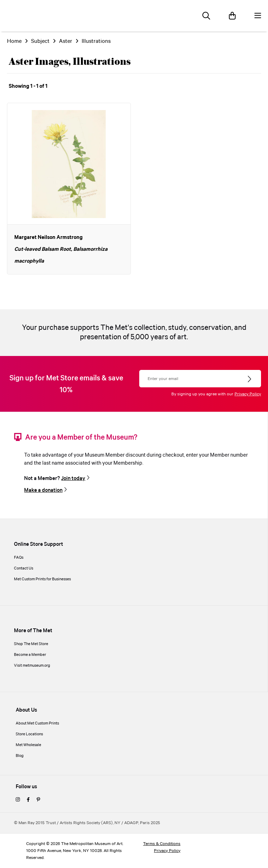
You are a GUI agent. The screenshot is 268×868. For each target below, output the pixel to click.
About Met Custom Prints (37, 723)
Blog (20, 756)
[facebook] (28, 800)
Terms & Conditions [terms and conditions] (162, 844)
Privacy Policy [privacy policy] (167, 851)
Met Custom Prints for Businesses (42, 579)
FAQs (19, 558)
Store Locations (29, 734)
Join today (73, 479)
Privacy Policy (248, 394)
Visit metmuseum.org (32, 666)
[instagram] (18, 800)
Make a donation (43, 490)
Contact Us (24, 568)
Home (14, 41)
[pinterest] (38, 800)
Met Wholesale (28, 745)
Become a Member (30, 655)
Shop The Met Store (31, 644)
